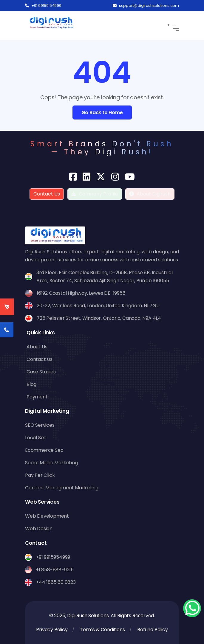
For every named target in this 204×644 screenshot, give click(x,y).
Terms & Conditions (102, 630)
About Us (37, 347)
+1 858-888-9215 (55, 570)
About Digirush (154, 194)
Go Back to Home (102, 112)
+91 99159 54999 (43, 6)
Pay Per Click (40, 475)
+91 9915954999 (53, 557)
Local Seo (36, 438)
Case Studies (41, 372)
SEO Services (40, 425)
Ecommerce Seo (44, 450)
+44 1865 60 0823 (56, 582)
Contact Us (47, 194)
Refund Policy (152, 630)
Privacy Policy (52, 630)
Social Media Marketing (51, 463)
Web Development (47, 516)
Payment (37, 397)
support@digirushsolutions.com (146, 6)
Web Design (39, 529)
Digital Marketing (47, 411)
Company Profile (95, 194)
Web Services (42, 502)
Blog (31, 384)
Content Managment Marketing (62, 488)
